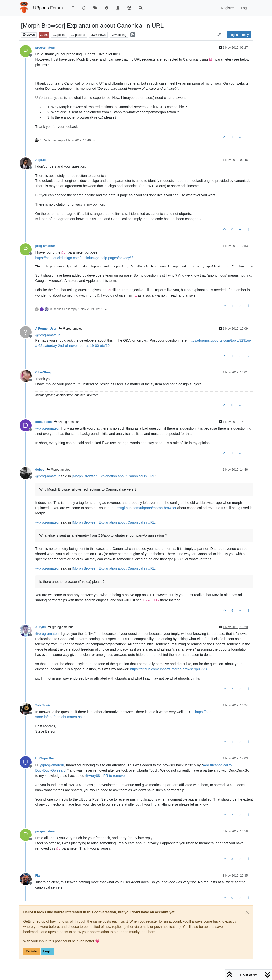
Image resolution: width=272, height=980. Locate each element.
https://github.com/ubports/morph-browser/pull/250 (169, 669)
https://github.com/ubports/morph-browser (144, 508)
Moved (29, 35)
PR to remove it (115, 776)
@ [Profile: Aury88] (93, 776)
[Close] (247, 912)
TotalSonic (43, 705)
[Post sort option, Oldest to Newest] (219, 35)
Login (47, 951)
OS (44, 35)
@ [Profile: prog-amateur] (48, 335)
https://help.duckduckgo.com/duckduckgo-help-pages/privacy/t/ (84, 258)
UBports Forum (48, 8)
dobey (40, 470)
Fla (38, 876)
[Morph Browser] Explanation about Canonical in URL (113, 476)
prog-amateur (45, 48)
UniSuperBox (45, 758)
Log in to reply (239, 35)
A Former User (46, 329)
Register (32, 951)
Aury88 (41, 627)
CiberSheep (44, 372)
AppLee (41, 160)
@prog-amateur (71, 329)
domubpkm (44, 422)
